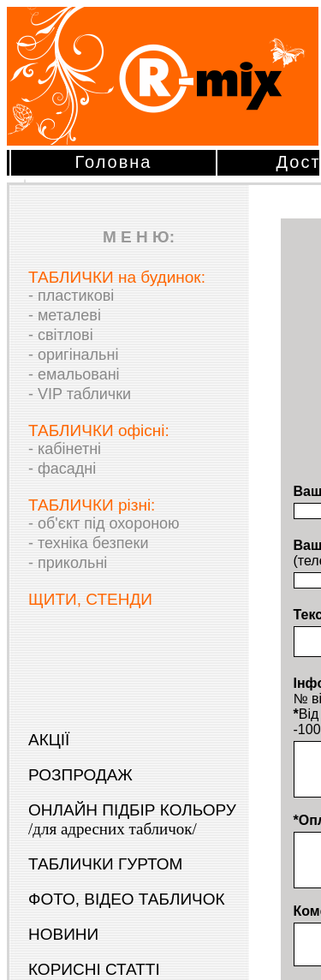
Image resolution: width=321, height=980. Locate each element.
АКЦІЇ (49, 740)
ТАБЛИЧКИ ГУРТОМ (105, 864)
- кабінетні (65, 449)
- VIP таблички (80, 394)
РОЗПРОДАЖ (80, 775)
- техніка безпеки (89, 543)
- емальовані (74, 374)
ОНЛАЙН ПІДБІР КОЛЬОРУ (132, 819)
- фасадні (62, 469)
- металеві (65, 315)
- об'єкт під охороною (104, 523)
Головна (114, 162)
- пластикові (71, 296)
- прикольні (68, 563)
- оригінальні (73, 355)
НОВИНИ (63, 934)
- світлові (61, 335)
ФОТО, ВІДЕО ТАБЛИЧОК (127, 899)
